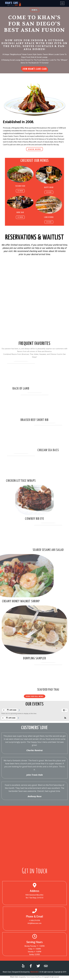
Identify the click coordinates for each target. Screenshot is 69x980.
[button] (35, 10)
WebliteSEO (34, 972)
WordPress (38, 977)
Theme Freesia (30, 977)
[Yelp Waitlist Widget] (34, 321)
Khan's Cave (14, 977)
